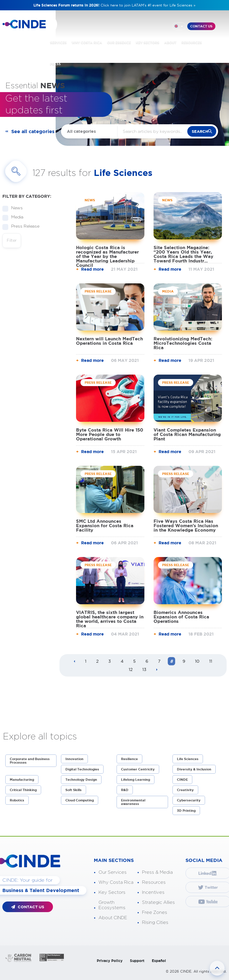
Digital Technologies (82, 769)
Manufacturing (22, 780)
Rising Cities (155, 923)
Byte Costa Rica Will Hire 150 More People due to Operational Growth (110, 434)
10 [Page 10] (197, 661)
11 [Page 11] (211, 661)
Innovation (74, 759)
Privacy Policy (110, 961)
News (15, 208)
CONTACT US (201, 26)
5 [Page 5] (134, 661)
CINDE (182, 780)
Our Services (113, 872)
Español (159, 961)
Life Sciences (188, 759)
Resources (154, 882)
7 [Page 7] (159, 661)
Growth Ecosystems (112, 905)
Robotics (17, 800)
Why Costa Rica (116, 882)
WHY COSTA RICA (87, 43)
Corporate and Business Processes (30, 761)
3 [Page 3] (110, 661)
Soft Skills (74, 790)
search (200, 132)
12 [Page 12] (131, 669)
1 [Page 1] (86, 661)
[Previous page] (75, 661)
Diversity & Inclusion (194, 769)
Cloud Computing (80, 800)
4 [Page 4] (122, 661)
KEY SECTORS (147, 43)
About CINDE (113, 918)
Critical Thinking (23, 790)
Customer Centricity (138, 769)
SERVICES (58, 43)
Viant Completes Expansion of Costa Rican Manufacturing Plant (187, 434)
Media (15, 217)
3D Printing (186, 811)
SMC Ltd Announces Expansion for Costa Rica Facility (105, 526)
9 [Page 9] (184, 661)
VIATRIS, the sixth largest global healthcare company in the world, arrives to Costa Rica (110, 619)
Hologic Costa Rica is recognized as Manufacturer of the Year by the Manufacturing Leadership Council (107, 256)
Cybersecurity (189, 800)
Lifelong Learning (136, 780)
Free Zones (155, 913)
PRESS (55, 64)
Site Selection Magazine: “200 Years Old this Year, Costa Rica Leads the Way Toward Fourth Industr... (183, 254)
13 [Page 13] (144, 669)
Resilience (129, 759)
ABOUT (170, 43)
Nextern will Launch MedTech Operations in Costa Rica (109, 341)
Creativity (185, 790)
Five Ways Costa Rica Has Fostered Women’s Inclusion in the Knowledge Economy (186, 526)
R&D (125, 790)
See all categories (33, 131)
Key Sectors (112, 892)
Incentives (153, 892)
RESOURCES (192, 43)
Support (137, 961)
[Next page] (157, 670)
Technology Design (81, 780)
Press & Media (157, 872)
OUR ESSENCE (119, 43)
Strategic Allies (158, 903)
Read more (92, 269)
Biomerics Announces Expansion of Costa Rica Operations (181, 617)
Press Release (23, 227)
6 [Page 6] (147, 661)
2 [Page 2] (97, 661)
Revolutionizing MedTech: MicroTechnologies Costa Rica (183, 343)
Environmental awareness (133, 802)
